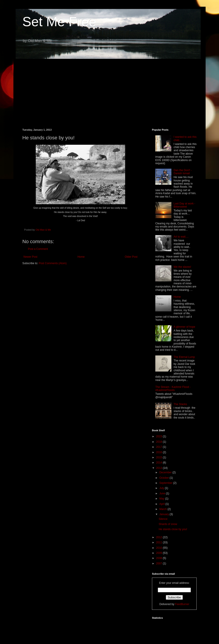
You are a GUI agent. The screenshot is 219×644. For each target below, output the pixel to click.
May (162, 499)
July (162, 488)
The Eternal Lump (184, 357)
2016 (160, 452)
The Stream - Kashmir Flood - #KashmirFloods (173, 389)
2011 (160, 542)
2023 (160, 436)
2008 (160, 558)
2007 (160, 563)
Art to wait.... (181, 237)
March (163, 509)
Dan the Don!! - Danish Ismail (183, 172)
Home (81, 257)
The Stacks (180, 404)
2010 (160, 548)
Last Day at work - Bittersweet (184, 205)
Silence (163, 519)
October (164, 478)
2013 (160, 468)
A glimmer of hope (184, 327)
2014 (160, 463)
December (166, 472)
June (163, 493)
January (164, 514)
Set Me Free (59, 22)
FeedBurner (182, 604)
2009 (160, 553)
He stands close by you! (173, 529)
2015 (160, 457)
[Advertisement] (109, 90)
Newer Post (30, 257)
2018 (160, 442)
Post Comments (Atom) (53, 263)
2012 (160, 537)
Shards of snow (168, 524)
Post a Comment (38, 249)
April (162, 504)
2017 (160, 447)
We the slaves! (182, 267)
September (166, 483)
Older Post (131, 257)
